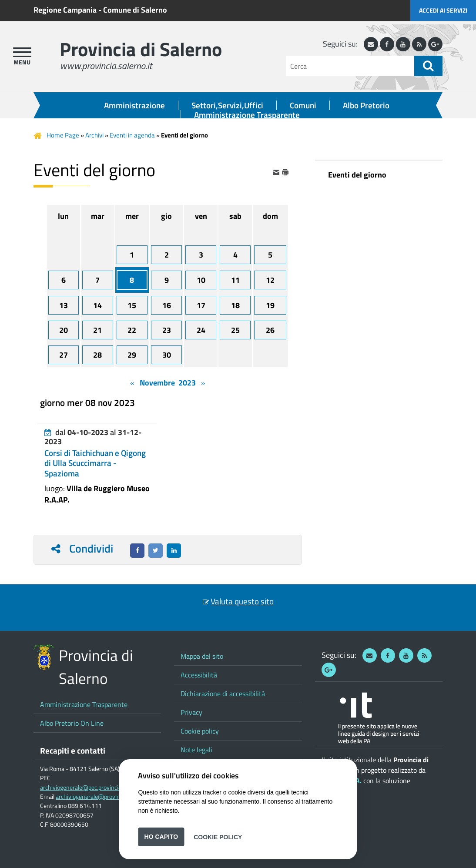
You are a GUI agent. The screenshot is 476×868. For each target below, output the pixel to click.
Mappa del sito (202, 656)
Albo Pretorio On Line (72, 723)
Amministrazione (134, 105)
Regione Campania (65, 10)
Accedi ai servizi (443, 10)
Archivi (94, 135)
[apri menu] (22, 52)
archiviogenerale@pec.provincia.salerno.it (93, 788)
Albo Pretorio (366, 105)
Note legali (196, 750)
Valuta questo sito (242, 601)
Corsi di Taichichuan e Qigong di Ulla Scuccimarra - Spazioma (95, 463)
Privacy (191, 712)
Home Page (63, 135)
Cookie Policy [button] (218, 837)
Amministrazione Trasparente (247, 115)
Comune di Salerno (135, 10)
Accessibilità (199, 675)
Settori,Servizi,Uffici (227, 105)
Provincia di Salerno (141, 49)
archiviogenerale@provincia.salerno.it (104, 797)
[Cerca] (350, 66)
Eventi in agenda (132, 135)
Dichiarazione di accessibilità (223, 694)
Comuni (303, 105)
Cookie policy (200, 731)
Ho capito (161, 837)
